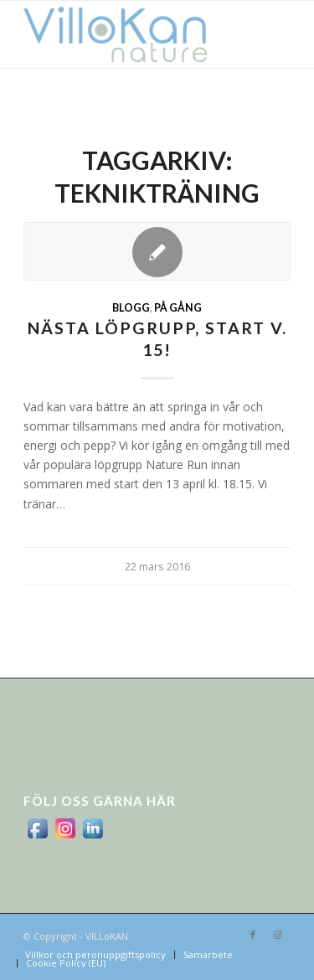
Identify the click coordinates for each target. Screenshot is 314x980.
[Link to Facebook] (253, 935)
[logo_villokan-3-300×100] (130, 34)
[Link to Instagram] (278, 935)
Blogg (131, 308)
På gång (178, 308)
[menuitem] (95, 955)
